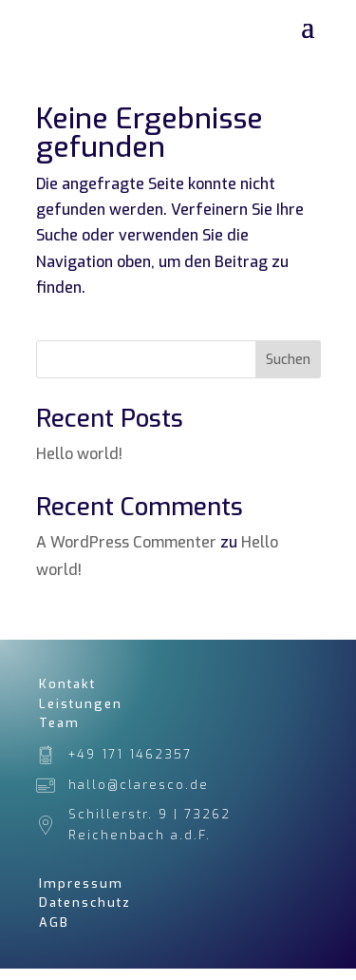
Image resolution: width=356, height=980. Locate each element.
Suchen (288, 360)
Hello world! (79, 454)
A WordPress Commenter (126, 542)
